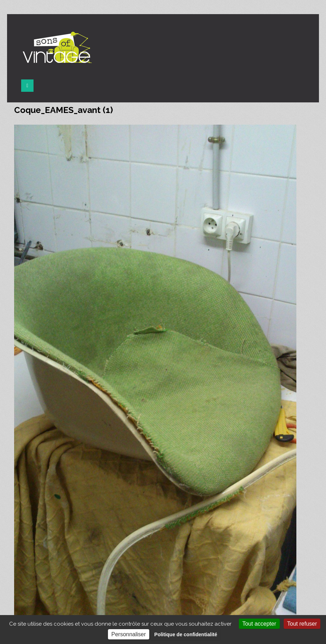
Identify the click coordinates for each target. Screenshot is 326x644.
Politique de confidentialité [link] (186, 634)
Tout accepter (259, 624)
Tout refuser (302, 624)
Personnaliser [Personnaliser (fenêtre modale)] (129, 634)
